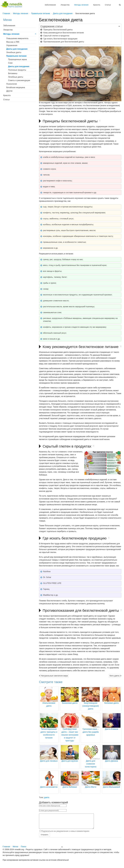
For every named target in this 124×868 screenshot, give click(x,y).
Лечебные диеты (14, 52)
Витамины (13, 73)
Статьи (108, 5)
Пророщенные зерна (17, 59)
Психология (12, 84)
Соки (10, 63)
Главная (6, 849)
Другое (9, 91)
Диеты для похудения (17, 49)
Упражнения (12, 45)
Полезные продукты (17, 70)
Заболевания (50, 5)
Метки (15, 849)
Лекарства (65, 5)
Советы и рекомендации (19, 80)
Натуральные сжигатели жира (54, 676)
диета (47, 797)
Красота (97, 5)
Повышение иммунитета (17, 38)
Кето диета (114, 676)
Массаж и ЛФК (13, 42)
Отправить (45, 838)
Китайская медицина (16, 87)
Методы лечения (81, 5)
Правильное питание (16, 56)
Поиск (23, 849)
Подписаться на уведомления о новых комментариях (65, 834)
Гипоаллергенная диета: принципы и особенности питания (49, 729)
